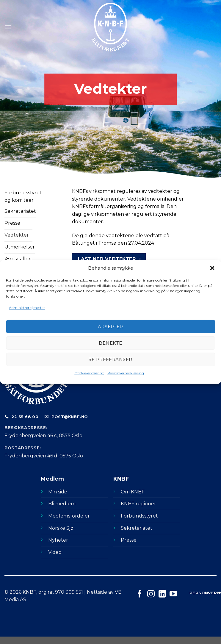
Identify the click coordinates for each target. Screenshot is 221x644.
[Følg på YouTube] (173, 594)
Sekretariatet (137, 528)
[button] (212, 268)
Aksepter (110, 327)
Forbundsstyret (139, 516)
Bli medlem (62, 504)
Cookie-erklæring (89, 373)
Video (55, 552)
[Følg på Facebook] (140, 594)
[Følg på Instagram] (151, 594)
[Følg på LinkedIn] (162, 594)
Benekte (110, 343)
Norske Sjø (61, 528)
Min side (58, 492)
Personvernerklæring (126, 373)
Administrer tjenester (27, 308)
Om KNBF (133, 492)
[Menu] (8, 27)
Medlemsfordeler (69, 516)
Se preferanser (110, 359)
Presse (129, 540)
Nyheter (58, 540)
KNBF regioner (138, 504)
